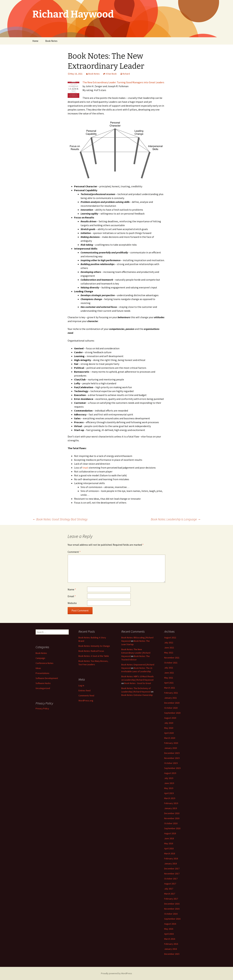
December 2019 (172, 753)
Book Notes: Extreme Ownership (137, 695)
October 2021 (171, 663)
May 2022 (169, 653)
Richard (126, 74)
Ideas (38, 668)
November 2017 (172, 874)
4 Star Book (111, 74)
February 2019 (171, 803)
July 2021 (169, 668)
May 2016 (169, 929)
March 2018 (170, 853)
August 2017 (170, 884)
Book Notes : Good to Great (138, 683)
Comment (74, 552)
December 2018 (172, 813)
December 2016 (172, 904)
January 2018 (171, 864)
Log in (81, 685)
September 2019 (172, 768)
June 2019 (169, 783)
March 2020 (170, 738)
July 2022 (169, 643)
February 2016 (171, 944)
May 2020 (169, 728)
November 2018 (172, 818)
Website (72, 603)
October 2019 (171, 763)
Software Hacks (43, 683)
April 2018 (169, 848)
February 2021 (171, 693)
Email (72, 596)
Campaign (40, 658)
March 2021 (170, 688)
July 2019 (169, 778)
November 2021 (172, 658)
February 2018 (171, 858)
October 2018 (171, 823)
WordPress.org (86, 701)
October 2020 (171, 708)
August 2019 (170, 773)
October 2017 (171, 879)
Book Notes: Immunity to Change (94, 646)
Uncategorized (43, 688)
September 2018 (172, 828)
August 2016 (170, 924)
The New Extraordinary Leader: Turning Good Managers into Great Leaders (123, 82)
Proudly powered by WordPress (116, 973)
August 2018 (170, 833)
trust (85, 468)
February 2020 (171, 743)
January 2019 (171, 808)
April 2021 (169, 683)
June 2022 (169, 648)
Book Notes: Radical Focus (91, 651)
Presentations (42, 673)
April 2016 (169, 934)
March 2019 (170, 798)
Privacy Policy (42, 708)
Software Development (47, 678)
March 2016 (170, 939)
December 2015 (172, 954)
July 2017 (169, 889)
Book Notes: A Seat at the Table (94, 656)
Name (72, 589)
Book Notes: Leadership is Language (176, 519)
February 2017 (171, 899)
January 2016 (171, 949)
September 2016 (172, 919)
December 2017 (172, 869)
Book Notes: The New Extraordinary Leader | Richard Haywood (136, 653)
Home (35, 41)
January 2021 (171, 698)
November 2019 (172, 758)
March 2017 (170, 894)
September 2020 (172, 713)
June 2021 (169, 673)
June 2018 (169, 838)
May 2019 (169, 788)
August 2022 (170, 638)
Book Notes (51, 41)
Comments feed (86, 696)
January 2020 (171, 748)
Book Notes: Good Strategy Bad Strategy (60, 519)
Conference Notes (44, 663)
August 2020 (170, 718)
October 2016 (171, 914)
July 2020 (169, 723)
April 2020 (169, 733)
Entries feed (84, 690)
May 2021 (169, 678)
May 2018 (169, 843)
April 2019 (169, 793)
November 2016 (172, 909)
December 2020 (172, 703)
